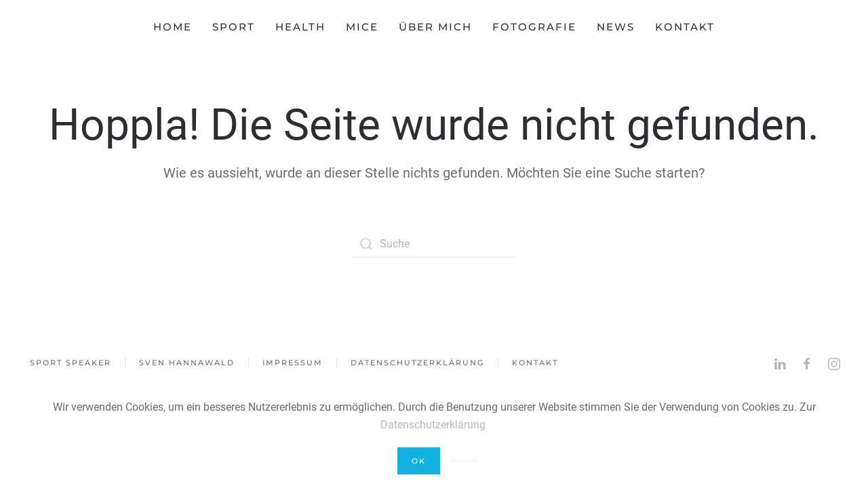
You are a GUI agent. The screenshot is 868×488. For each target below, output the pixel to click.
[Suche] (434, 244)
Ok (419, 461)
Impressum (293, 363)
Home (173, 27)
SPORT (234, 27)
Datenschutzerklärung (417, 363)
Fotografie (534, 27)
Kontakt (685, 27)
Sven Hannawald (187, 363)
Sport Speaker (71, 363)
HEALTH (300, 27)
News (616, 27)
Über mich (435, 27)
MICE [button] (362, 27)
